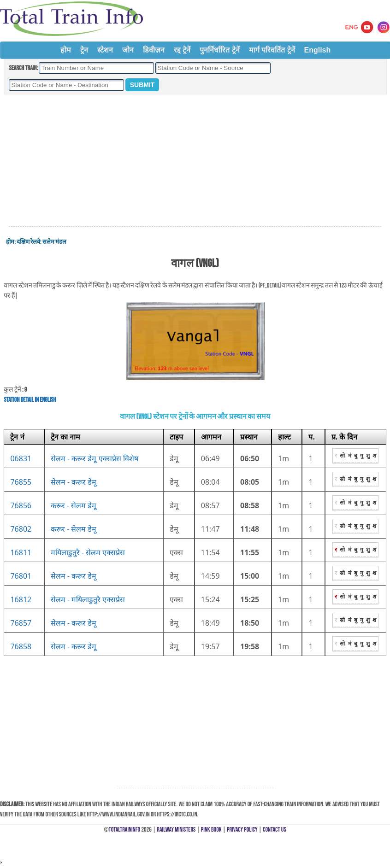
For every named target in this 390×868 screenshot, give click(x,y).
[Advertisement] (195, 161)
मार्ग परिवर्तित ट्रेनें (272, 50)
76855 (21, 482)
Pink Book (211, 830)
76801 (21, 576)
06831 (21, 458)
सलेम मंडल (54, 242)
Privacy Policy (242, 830)
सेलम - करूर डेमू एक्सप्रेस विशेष (95, 458)
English (318, 50)
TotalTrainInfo (124, 830)
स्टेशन (105, 50)
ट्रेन (84, 50)
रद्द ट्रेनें (182, 50)
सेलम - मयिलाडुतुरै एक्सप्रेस (88, 599)
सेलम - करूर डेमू (74, 482)
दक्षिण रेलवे (28, 242)
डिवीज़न (154, 50)
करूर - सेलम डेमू (74, 505)
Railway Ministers (176, 830)
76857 (21, 623)
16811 (21, 552)
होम (66, 50)
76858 (21, 646)
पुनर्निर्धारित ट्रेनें (219, 50)
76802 (21, 529)
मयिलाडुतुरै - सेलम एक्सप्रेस (88, 552)
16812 (21, 599)
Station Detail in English (30, 400)
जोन (128, 50)
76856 (21, 505)
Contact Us (275, 830)
